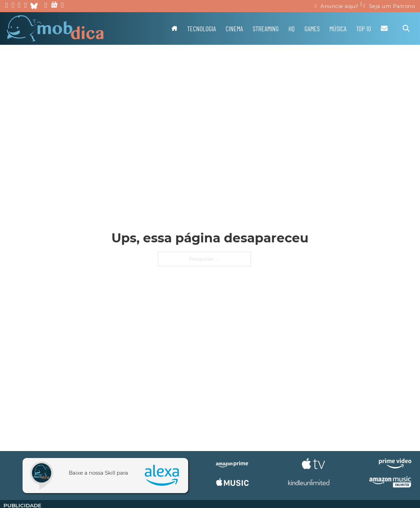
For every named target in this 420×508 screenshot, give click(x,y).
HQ (292, 28)
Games (312, 28)
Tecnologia (201, 28)
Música (338, 28)
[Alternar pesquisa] (406, 28)
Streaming (266, 28)
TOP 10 (364, 28)
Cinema (234, 28)
